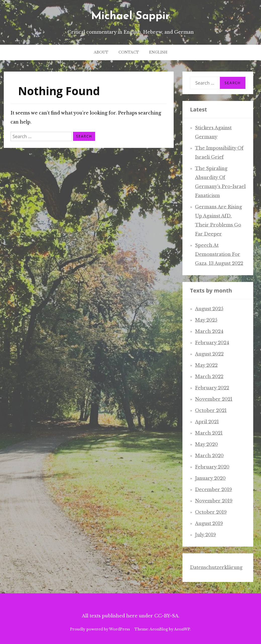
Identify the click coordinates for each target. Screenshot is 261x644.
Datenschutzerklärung (216, 567)
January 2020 (210, 478)
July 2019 (205, 535)
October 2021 (211, 411)
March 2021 (209, 433)
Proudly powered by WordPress (100, 629)
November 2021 (214, 399)
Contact (129, 52)
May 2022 (206, 365)
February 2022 (212, 388)
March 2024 (209, 331)
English (158, 52)
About (101, 52)
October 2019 (211, 512)
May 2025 (206, 320)
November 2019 (214, 501)
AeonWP (182, 629)
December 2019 (213, 490)
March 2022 (209, 377)
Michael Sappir (130, 16)
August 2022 (209, 354)
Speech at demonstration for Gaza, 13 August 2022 (219, 254)
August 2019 (209, 523)
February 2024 (212, 343)
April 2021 (207, 422)
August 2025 (209, 309)
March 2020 (209, 456)
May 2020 (206, 444)
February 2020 (212, 467)
